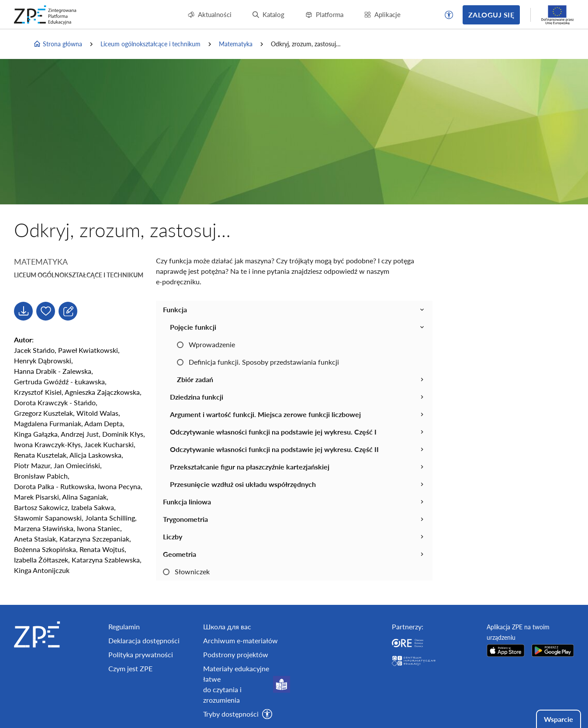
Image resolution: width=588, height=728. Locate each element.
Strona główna (58, 44)
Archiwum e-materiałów (240, 640)
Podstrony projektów (236, 654)
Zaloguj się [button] (491, 15)
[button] (449, 15)
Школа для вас (227, 626)
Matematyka (236, 44)
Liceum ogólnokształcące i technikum (150, 44)
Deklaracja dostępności (144, 640)
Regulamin (124, 626)
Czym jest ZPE (130, 668)
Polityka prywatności (141, 654)
